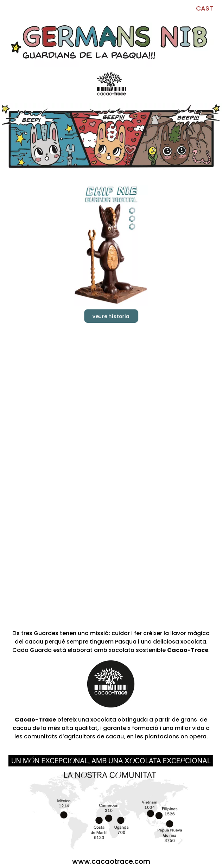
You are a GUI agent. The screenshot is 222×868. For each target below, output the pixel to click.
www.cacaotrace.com (111, 861)
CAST (205, 8)
